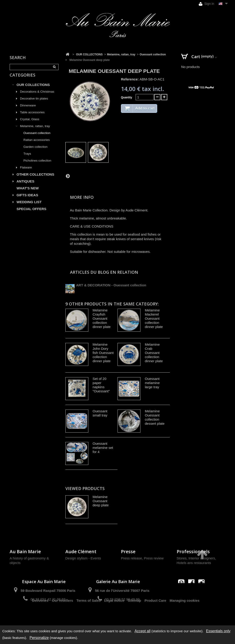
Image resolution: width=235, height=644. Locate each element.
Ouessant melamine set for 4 (103, 448)
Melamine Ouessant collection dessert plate (155, 417)
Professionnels (193, 551)
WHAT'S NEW (28, 193)
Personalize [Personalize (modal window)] (39, 638)
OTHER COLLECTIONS (35, 180)
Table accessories (32, 118)
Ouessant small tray (100, 413)
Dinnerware (28, 111)
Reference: (130, 79)
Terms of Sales (89, 616)
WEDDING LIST (29, 207)
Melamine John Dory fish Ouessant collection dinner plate (103, 353)
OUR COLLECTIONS (33, 90)
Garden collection (35, 152)
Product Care (155, 616)
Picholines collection (37, 166)
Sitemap (134, 616)
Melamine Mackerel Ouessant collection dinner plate (154, 318)
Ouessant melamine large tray (152, 383)
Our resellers (63, 616)
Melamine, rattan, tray (35, 131)
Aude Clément (81, 551)
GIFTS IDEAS (27, 200)
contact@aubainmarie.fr (193, 592)
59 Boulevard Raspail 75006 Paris (48, 591)
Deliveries (40, 616)
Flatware (26, 173)
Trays (27, 159)
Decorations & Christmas (37, 97)
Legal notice (114, 616)
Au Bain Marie (25, 551)
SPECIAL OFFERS (31, 214)
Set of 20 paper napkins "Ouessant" (101, 385)
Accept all (142, 631)
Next (68, 176)
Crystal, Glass (30, 124)
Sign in (206, 4)
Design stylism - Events (83, 558)
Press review (154, 558)
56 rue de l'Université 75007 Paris (122, 591)
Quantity (127, 97)
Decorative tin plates (34, 104)
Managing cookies (185, 616)
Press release (131, 558)
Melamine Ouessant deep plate (101, 501)
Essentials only (218, 631)
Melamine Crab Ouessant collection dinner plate (154, 353)
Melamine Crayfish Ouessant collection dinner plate (102, 318)
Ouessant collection (37, 138)
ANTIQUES (25, 187)
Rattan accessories (37, 145)
